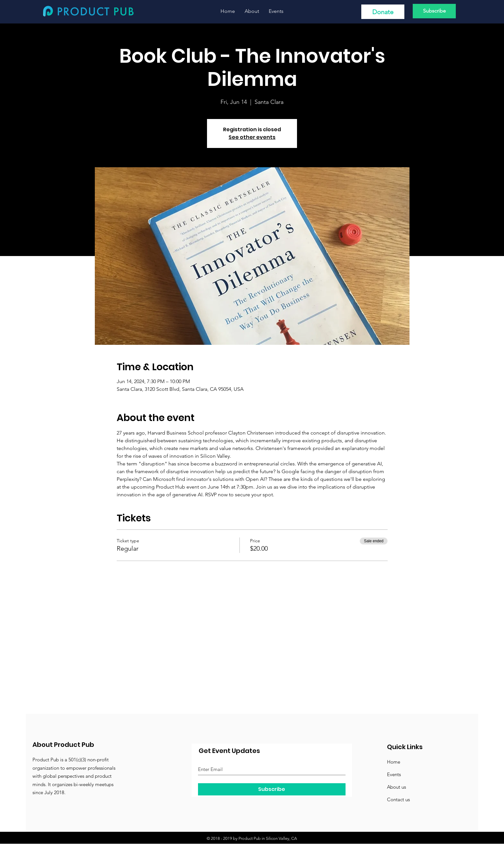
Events (394, 774)
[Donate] (383, 12)
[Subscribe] (434, 11)
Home (394, 762)
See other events (252, 137)
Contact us (398, 799)
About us (396, 787)
